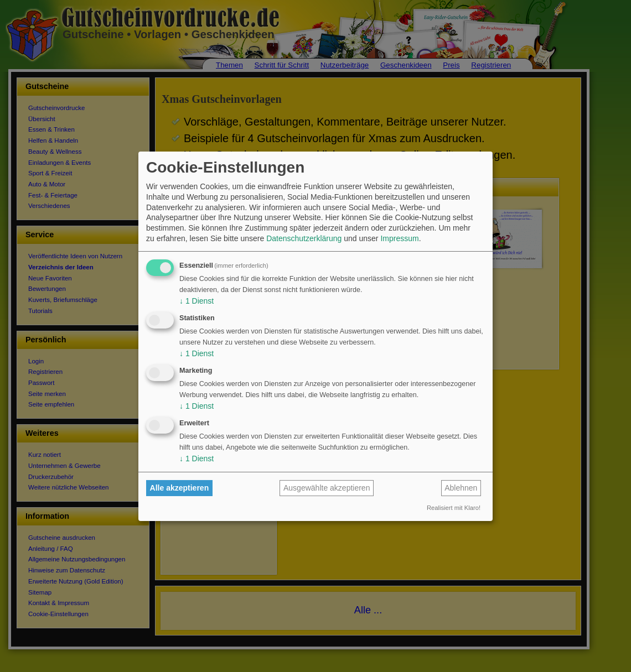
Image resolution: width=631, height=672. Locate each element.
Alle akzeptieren (180, 488)
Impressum (399, 238)
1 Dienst (196, 301)
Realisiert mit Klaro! (454, 508)
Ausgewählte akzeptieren (327, 488)
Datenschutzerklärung (304, 238)
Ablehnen (461, 488)
